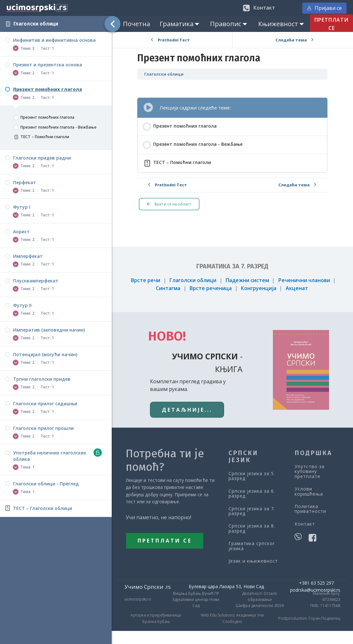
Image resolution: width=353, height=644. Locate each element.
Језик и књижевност (253, 561)
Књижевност (282, 24)
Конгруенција (259, 288)
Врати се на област (169, 204)
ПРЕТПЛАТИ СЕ (165, 541)
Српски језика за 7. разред (252, 511)
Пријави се (324, 8)
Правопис (229, 24)
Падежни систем (247, 280)
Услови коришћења (309, 491)
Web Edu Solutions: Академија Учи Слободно (232, 618)
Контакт (305, 524)
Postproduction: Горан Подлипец (309, 618)
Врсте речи (146, 280)
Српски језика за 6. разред (252, 494)
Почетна (136, 24)
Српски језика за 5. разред (252, 476)
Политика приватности (310, 509)
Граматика (180, 24)
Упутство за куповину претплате (310, 471)
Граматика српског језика (252, 546)
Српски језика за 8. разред (252, 528)
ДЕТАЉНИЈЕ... (187, 410)
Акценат (297, 288)
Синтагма (168, 288)
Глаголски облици (36, 24)
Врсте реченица (211, 288)
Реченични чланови (304, 280)
